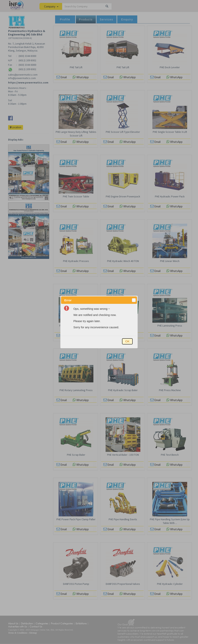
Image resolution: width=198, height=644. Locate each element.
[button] (134, 300)
